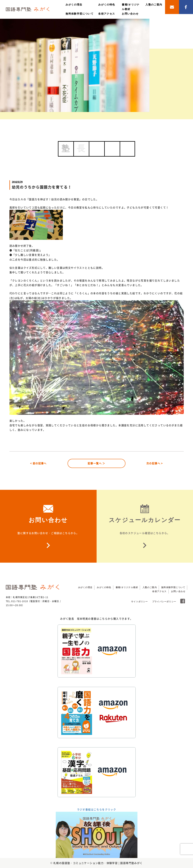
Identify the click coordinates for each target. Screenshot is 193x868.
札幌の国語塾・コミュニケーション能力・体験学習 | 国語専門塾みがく (98, 863)
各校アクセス (107, 14)
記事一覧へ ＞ (96, 463)
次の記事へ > (155, 463)
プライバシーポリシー (164, 602)
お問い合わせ (130, 14)
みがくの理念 (74, 5)
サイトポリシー (139, 602)
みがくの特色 (107, 5)
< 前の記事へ (38, 463)
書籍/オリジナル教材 (127, 587)
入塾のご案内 (154, 5)
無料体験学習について (80, 14)
